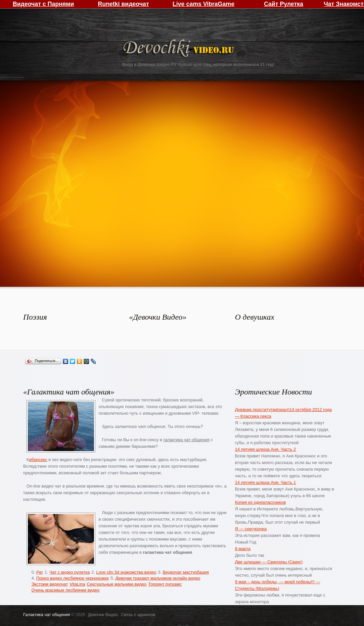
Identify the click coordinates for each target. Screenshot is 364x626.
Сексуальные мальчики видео (117, 584)
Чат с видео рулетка (69, 572)
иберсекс (38, 460)
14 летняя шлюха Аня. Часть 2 (265, 449)
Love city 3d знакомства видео (126, 572)
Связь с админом (138, 615)
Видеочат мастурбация (186, 572)
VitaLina (77, 584)
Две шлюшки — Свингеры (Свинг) (269, 562)
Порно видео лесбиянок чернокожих (72, 578)
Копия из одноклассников (260, 502)
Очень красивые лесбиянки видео (66, 590)
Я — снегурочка (251, 529)
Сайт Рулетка (284, 4)
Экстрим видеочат (50, 584)
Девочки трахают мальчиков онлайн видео (158, 578)
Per (39, 572)
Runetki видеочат (123, 4)
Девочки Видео (179, 49)
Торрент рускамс (165, 584)
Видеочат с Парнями (43, 4)
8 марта (243, 549)
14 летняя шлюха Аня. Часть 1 (265, 482)
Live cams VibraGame (204, 4)
